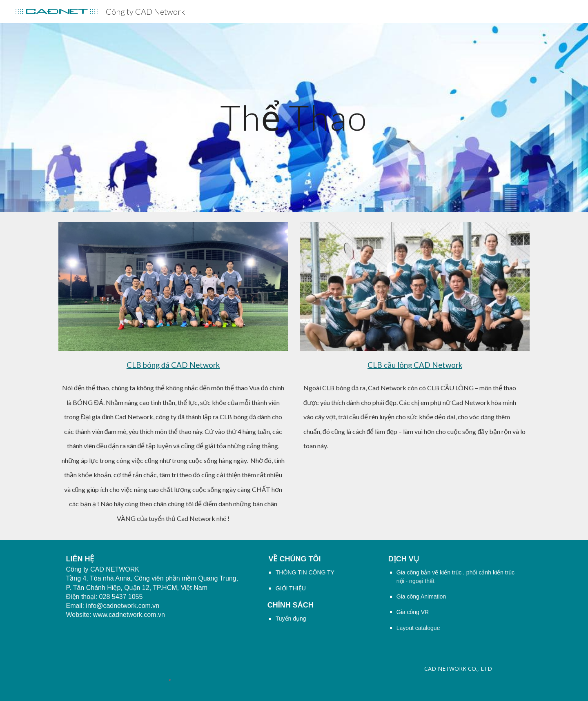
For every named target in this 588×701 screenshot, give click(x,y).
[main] (294, 117)
